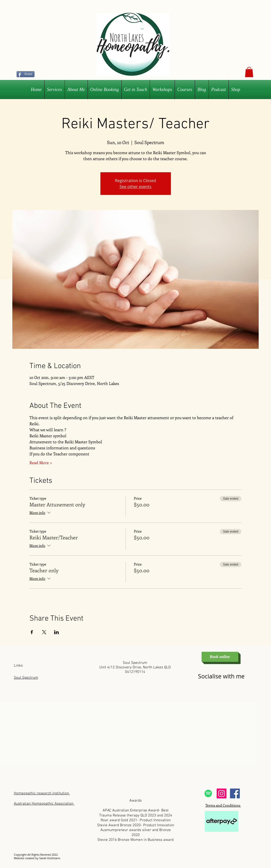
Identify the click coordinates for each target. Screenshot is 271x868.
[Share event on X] (44, 632)
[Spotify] (208, 793)
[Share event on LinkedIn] (56, 632)
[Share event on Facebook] (32, 632)
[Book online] (220, 657)
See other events (135, 187)
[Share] (26, 74)
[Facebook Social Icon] (235, 793)
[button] (249, 72)
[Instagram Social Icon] (222, 793)
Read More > (41, 463)
